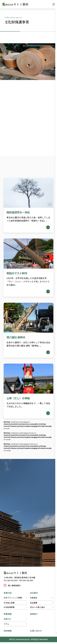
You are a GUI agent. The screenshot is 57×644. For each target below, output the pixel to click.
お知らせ (15, 621)
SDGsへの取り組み (42, 609)
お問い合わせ (36, 633)
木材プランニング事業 (15, 600)
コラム (15, 626)
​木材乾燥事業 (15, 609)
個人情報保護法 (14, 587)
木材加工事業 (15, 605)
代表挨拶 (42, 600)
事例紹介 (34, 616)
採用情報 (8, 633)
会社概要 (42, 605)
